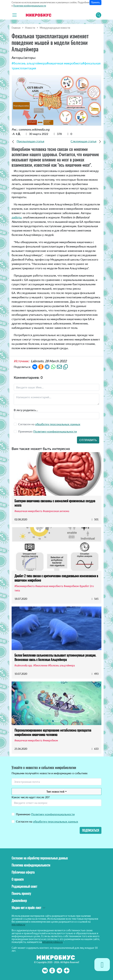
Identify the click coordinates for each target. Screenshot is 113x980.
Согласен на (47, 821)
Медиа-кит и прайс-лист (26, 908)
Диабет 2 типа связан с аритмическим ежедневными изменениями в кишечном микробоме (56, 578)
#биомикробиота (25, 586)
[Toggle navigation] (14, 15)
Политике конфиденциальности (30, 6)
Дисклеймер (19, 900)
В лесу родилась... (26, 410)
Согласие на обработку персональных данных (40, 858)
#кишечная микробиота (64, 63)
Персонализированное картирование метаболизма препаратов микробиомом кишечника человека (53, 732)
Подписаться (91, 830)
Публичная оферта (23, 872)
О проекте (18, 879)
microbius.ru (18, 925)
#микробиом (71, 586)
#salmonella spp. (24, 665)
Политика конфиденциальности (31, 865)
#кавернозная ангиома (56, 511)
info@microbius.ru (53, 942)
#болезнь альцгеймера (29, 63)
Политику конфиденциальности (55, 431)
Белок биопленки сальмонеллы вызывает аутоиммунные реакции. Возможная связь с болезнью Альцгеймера (55, 657)
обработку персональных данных (58, 424)
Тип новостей (55, 791)
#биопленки (40, 665)
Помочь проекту (21, 893)
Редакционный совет (24, 886)
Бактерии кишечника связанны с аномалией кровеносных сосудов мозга (55, 503)
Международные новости (55, 28)
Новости (30, 28)
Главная (16, 28)
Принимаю (45, 814)
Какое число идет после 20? (31, 797)
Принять (95, 2)
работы (17, 217)
